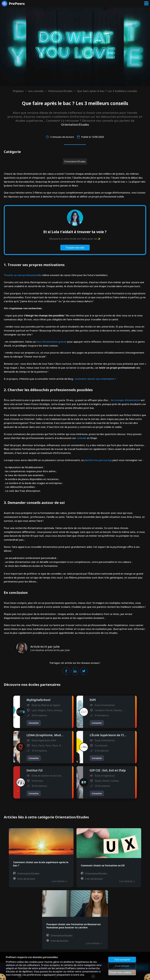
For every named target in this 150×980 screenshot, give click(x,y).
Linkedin (82, 438)
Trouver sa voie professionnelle (23, 275)
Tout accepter (122, 960)
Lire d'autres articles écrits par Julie (50, 650)
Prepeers (18, 91)
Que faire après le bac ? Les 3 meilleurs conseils (107, 91)
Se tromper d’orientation (125, 400)
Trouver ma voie (75, 248)
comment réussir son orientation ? (95, 379)
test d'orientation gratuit (52, 342)
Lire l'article (59, 881)
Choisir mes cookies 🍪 (122, 972)
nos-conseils (36, 91)
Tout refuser (122, 966)
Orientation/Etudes (60, 91)
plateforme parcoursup (98, 460)
